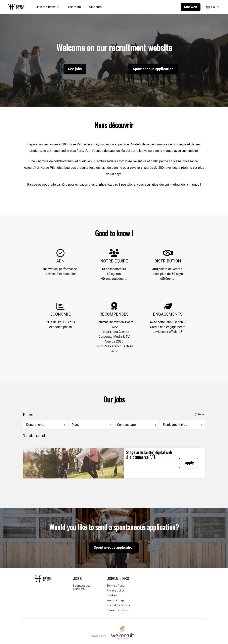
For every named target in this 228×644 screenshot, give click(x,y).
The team (74, 7)
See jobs (75, 69)
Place (91, 425)
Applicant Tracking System (114, 637)
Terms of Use (116, 575)
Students (95, 7)
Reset (200, 415)
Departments (46, 425)
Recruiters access (118, 595)
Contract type (137, 425)
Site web (191, 7)
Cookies (112, 585)
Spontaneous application (153, 69)
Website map (115, 590)
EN (213, 7)
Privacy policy (116, 580)
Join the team (48, 7)
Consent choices (118, 600)
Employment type (182, 425)
